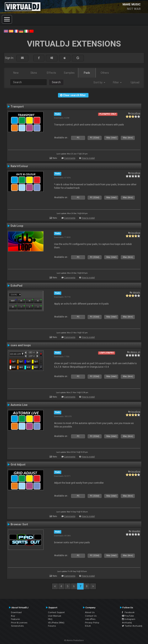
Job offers (90, 619)
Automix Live (19, 405)
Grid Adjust (18, 465)
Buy (13, 616)
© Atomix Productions (74, 640)
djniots (136, 292)
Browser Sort (19, 524)
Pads (87, 73)
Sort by (99, 82)
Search (56, 82)
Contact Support (56, 612)
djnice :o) (135, 352)
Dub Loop (17, 226)
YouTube (128, 616)
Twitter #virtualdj (132, 626)
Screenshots (17, 626)
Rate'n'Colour (19, 166)
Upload (135, 82)
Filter (117, 82)
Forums (52, 626)
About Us (90, 612)
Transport (17, 107)
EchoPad (16, 286)
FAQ (50, 619)
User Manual (55, 616)
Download (16, 612)
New (16, 73)
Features (15, 619)
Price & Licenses (19, 623)
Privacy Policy (92, 623)
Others (105, 73)
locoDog (136, 113)
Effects (51, 73)
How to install (88, 158)
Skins (34, 73)
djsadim (136, 531)
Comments (70, 158)
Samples (69, 73)
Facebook (128, 612)
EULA (88, 626)
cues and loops (21, 345)
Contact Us (91, 616)
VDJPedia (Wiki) (56, 623)
